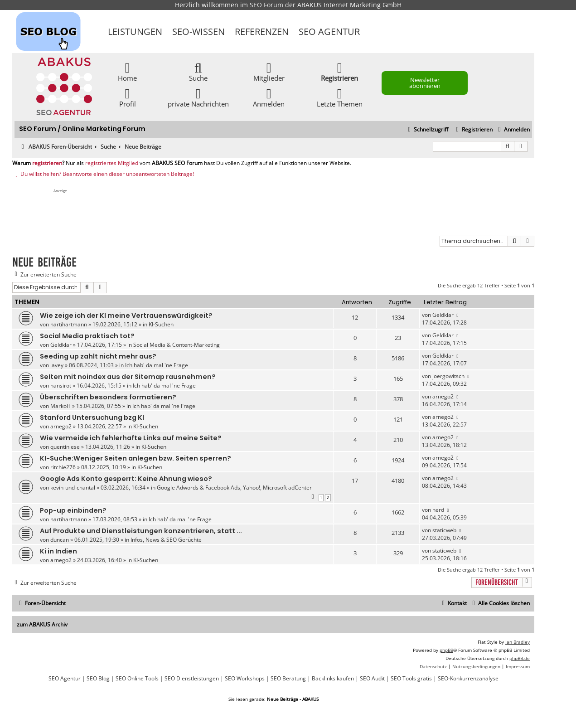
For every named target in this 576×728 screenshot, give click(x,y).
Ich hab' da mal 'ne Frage (157, 365)
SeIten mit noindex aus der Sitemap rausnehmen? (128, 377)
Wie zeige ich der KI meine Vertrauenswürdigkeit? (126, 315)
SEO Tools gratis (411, 679)
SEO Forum (266, 5)
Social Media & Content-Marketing (177, 345)
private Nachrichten (198, 97)
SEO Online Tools (137, 679)
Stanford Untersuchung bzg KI (92, 417)
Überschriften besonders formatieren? (108, 397)
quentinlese (65, 447)
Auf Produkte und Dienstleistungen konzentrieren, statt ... (141, 531)
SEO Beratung (288, 679)
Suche (198, 71)
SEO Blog (98, 679)
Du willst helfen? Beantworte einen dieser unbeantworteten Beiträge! (103, 174)
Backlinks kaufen (333, 679)
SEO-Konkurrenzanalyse (468, 679)
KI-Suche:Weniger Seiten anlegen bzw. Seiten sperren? (136, 458)
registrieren (47, 163)
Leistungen (135, 32)
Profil (128, 97)
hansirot (61, 386)
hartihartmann (69, 324)
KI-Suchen (161, 324)
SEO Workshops (245, 679)
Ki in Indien (58, 551)
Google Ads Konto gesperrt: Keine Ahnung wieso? (126, 479)
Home (127, 71)
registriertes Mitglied (112, 163)
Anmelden (269, 97)
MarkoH (61, 406)
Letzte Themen (340, 97)
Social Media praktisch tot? (87, 336)
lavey (57, 365)
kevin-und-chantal (73, 488)
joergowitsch (448, 376)
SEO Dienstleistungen (192, 679)
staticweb (444, 530)
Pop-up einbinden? (73, 510)
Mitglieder (269, 71)
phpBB (446, 650)
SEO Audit (372, 679)
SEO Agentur (329, 32)
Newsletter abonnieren (425, 83)
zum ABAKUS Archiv (42, 624)
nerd (438, 510)
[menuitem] (513, 130)
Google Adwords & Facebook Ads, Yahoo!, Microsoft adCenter (234, 488)
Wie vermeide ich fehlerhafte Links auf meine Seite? (131, 438)
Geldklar (443, 315)
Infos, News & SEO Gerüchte (166, 540)
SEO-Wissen (198, 32)
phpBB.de (520, 658)
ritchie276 (63, 467)
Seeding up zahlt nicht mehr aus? (98, 356)
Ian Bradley (518, 642)
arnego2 (443, 396)
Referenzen (262, 32)
